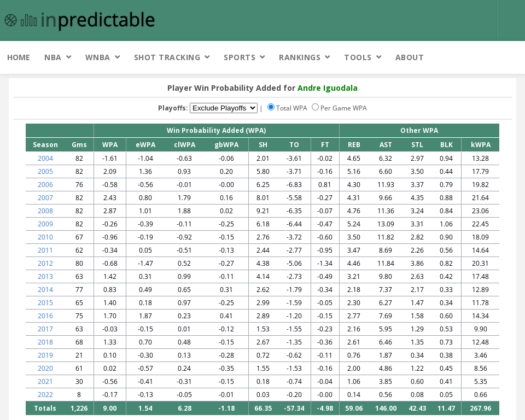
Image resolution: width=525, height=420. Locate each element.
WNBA (98, 57)
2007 (45, 198)
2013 (45, 276)
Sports (240, 57)
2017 (45, 329)
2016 (45, 316)
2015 (45, 303)
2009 (45, 224)
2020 (45, 368)
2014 (45, 290)
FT (325, 145)
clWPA (185, 145)
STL (417, 145)
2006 (45, 185)
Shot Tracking (167, 57)
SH (263, 145)
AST (386, 145)
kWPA (481, 145)
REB (354, 145)
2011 (45, 250)
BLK (447, 145)
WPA (110, 145)
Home (19, 57)
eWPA (145, 145)
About (410, 57)
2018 (45, 342)
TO (294, 145)
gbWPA (226, 145)
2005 (45, 171)
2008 (45, 211)
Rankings (300, 57)
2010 (45, 237)
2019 (45, 355)
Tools (358, 57)
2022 (45, 395)
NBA (53, 57)
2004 (45, 158)
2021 (45, 381)
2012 (45, 263)
